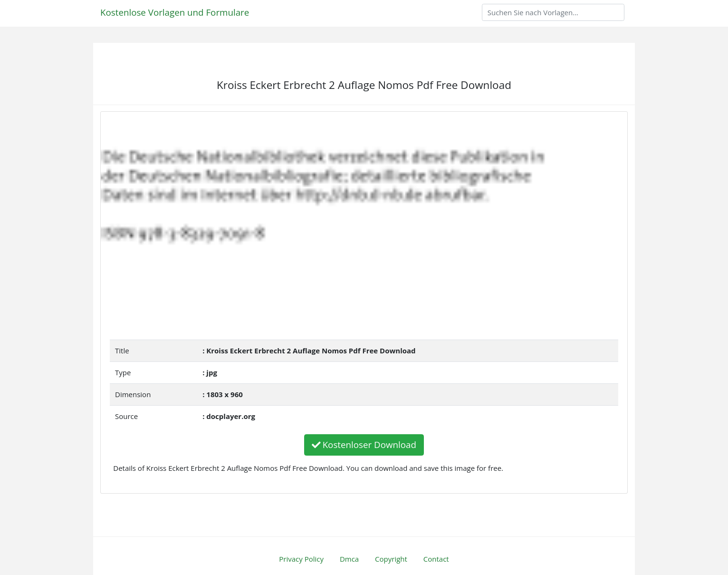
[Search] (553, 12)
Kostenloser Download (364, 444)
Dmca (349, 559)
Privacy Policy (301, 559)
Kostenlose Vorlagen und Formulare (175, 12)
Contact (436, 559)
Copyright (391, 559)
